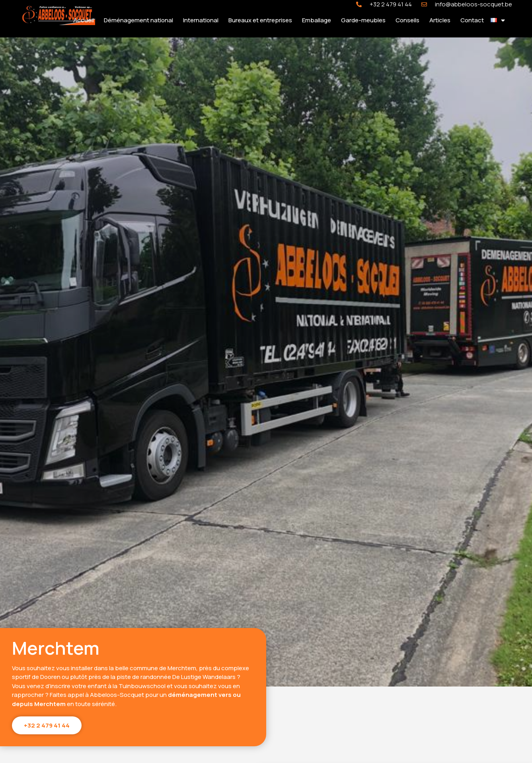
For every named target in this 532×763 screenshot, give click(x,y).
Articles (440, 20)
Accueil (84, 20)
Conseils (407, 20)
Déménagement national (138, 20)
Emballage (317, 20)
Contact (472, 20)
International (201, 20)
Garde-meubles (363, 20)
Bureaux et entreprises (260, 20)
